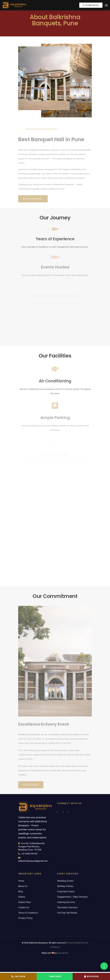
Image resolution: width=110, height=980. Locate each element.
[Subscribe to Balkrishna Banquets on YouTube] (70, 812)
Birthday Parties (65, 886)
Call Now (18, 976)
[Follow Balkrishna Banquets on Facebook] (59, 812)
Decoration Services (67, 907)
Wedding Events (65, 881)
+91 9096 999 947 (91, 5)
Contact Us (24, 907)
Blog (20, 891)
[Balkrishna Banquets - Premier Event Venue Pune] (15, 5)
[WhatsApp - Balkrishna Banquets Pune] (104, 966)
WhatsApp (55, 976)
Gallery (22, 897)
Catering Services (66, 902)
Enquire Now (25, 902)
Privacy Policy (25, 918)
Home (21, 881)
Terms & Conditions (28, 913)
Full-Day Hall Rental (67, 913)
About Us (23, 886)
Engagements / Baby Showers (72, 897)
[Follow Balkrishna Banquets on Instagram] (65, 812)
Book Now (91, 976)
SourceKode (63, 953)
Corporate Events (66, 891)
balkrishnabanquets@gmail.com (33, 861)
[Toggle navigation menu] (106, 5)
